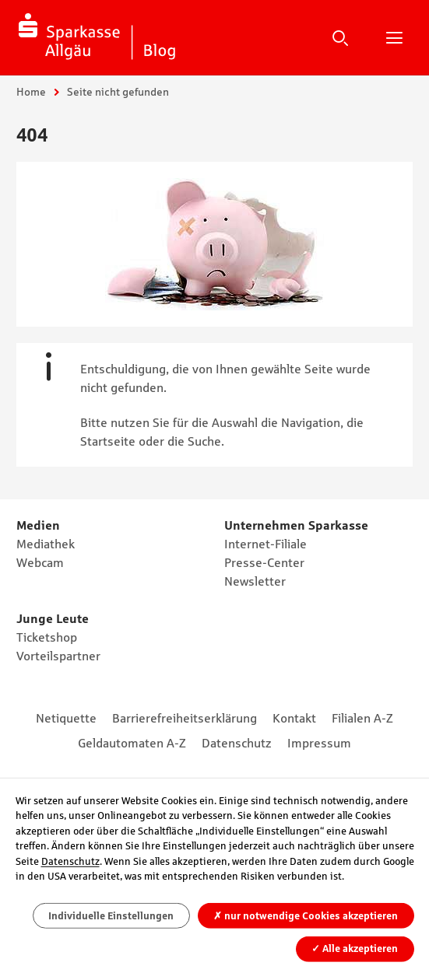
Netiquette (66, 718)
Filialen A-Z (362, 718)
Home (31, 92)
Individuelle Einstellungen (111, 916)
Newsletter (255, 581)
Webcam (40, 562)
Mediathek (46, 544)
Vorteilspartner (58, 656)
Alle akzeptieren (355, 948)
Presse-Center (264, 562)
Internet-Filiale (265, 544)
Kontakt (294, 718)
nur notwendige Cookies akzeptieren (306, 916)
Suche (340, 37)
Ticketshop (47, 637)
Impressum (319, 743)
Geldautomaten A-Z (132, 743)
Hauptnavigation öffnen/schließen (394, 37)
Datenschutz (237, 743)
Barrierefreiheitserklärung (185, 718)
